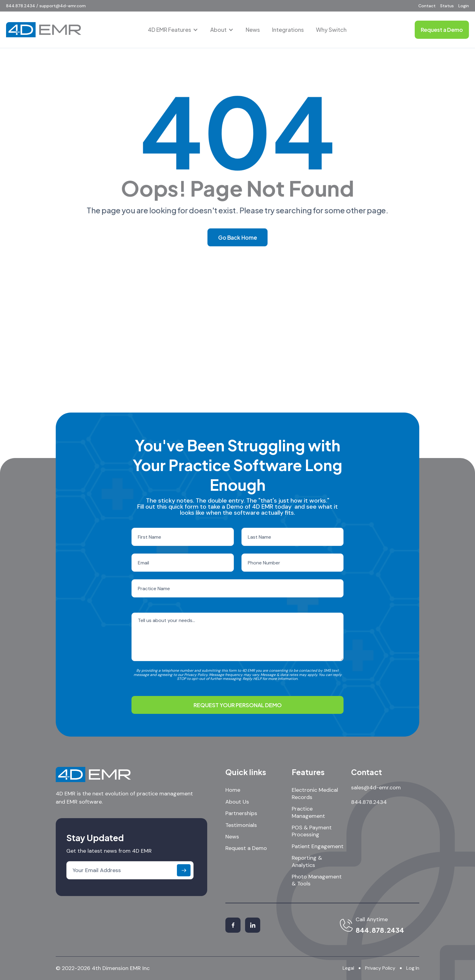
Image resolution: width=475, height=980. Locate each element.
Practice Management (308, 812)
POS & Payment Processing (312, 831)
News (253, 30)
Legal (348, 968)
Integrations (288, 30)
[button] (173, 30)
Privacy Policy (380, 968)
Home (233, 790)
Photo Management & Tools (317, 880)
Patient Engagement (318, 846)
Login (464, 6)
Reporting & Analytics (307, 861)
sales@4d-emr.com (376, 788)
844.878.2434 (369, 802)
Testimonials (241, 825)
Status (447, 6)
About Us (237, 802)
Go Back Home (237, 238)
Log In (413, 968)
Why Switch (331, 30)
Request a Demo (246, 848)
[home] (44, 30)
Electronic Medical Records (315, 794)
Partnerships (241, 813)
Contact (427, 6)
